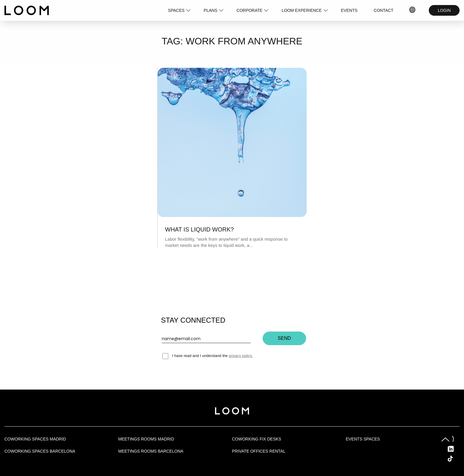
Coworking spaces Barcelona (40, 451)
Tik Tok (456, 459)
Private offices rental (259, 451)
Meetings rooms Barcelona (151, 451)
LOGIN (444, 10)
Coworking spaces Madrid (35, 439)
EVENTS (349, 10)
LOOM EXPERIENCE (301, 10)
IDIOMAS (413, 10)
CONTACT (384, 10)
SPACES (176, 10)
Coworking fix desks (257, 439)
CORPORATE (250, 10)
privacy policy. (241, 356)
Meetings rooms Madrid (146, 439)
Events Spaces (363, 439)
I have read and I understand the (208, 356)
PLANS (211, 10)
